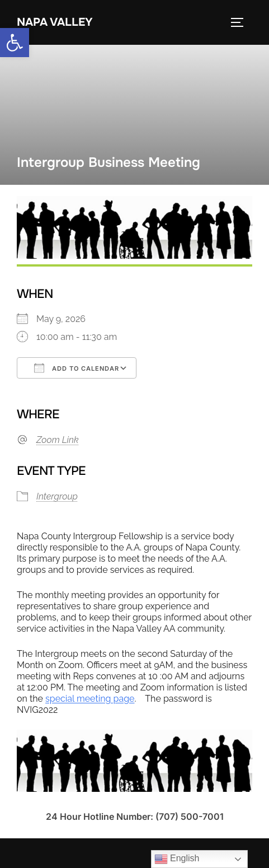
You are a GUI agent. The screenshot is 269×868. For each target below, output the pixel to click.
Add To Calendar (77, 368)
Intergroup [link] (57, 496)
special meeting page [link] (90, 699)
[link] (15, 43)
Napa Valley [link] (55, 22)
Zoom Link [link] (58, 440)
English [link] (177, 859)
